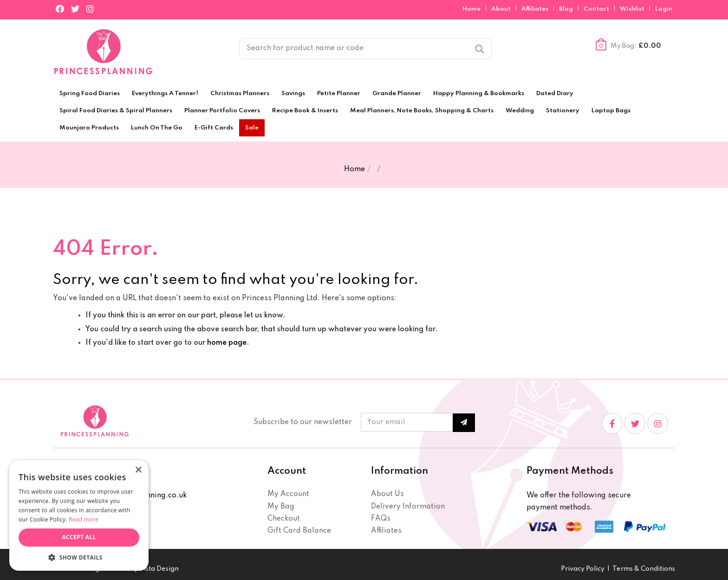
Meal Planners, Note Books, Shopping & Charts (422, 111)
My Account (288, 494)
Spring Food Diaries (90, 93)
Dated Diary (555, 93)
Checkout (284, 519)
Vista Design (159, 569)
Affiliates (536, 9)
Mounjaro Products (89, 128)
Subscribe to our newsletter (303, 422)
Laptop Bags (611, 111)
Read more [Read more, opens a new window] (84, 519)
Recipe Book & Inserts (305, 111)
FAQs (381, 519)
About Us (387, 494)
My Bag (281, 507)
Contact (597, 9)
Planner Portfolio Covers (222, 111)
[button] (79, 557)
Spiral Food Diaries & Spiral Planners (116, 111)
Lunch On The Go (157, 128)
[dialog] (79, 516)
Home (472, 9)
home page (227, 343)
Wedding (520, 111)
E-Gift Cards (214, 128)
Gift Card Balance (299, 531)
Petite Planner (339, 93)
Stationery (563, 111)
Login (664, 9)
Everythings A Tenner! (165, 93)
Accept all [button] (79, 537)
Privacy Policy (583, 569)
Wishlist (632, 9)
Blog (567, 9)
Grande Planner (397, 93)
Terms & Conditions (644, 569)
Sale (252, 128)
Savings (293, 93)
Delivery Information (408, 507)
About (502, 9)
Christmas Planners (240, 93)
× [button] (138, 470)
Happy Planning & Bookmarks (479, 93)
